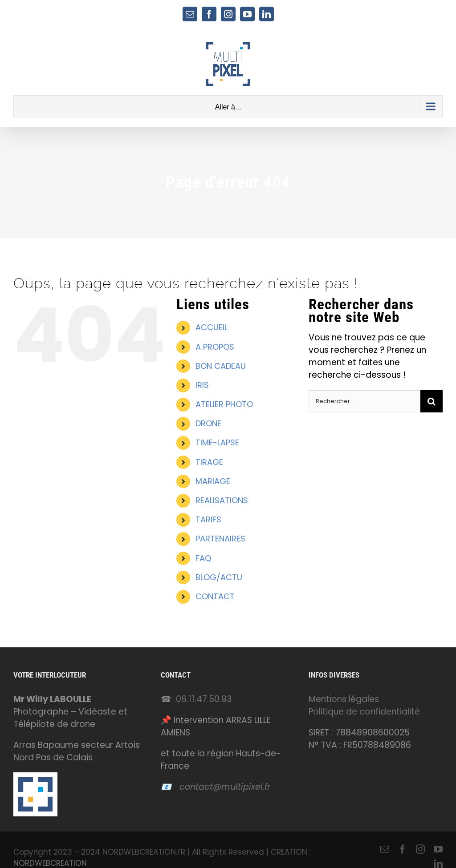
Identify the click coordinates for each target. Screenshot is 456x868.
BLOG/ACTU (219, 577)
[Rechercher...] (364, 401)
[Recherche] (432, 401)
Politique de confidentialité (364, 712)
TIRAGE (209, 462)
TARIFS (208, 519)
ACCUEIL (212, 327)
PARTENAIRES (220, 539)
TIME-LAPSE (217, 442)
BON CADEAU (221, 366)
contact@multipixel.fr (225, 787)
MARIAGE (213, 481)
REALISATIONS (222, 500)
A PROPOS (215, 347)
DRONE (208, 423)
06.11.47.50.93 (204, 699)
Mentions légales (344, 699)
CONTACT (215, 596)
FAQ (203, 558)
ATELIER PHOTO (224, 404)
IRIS (202, 385)
